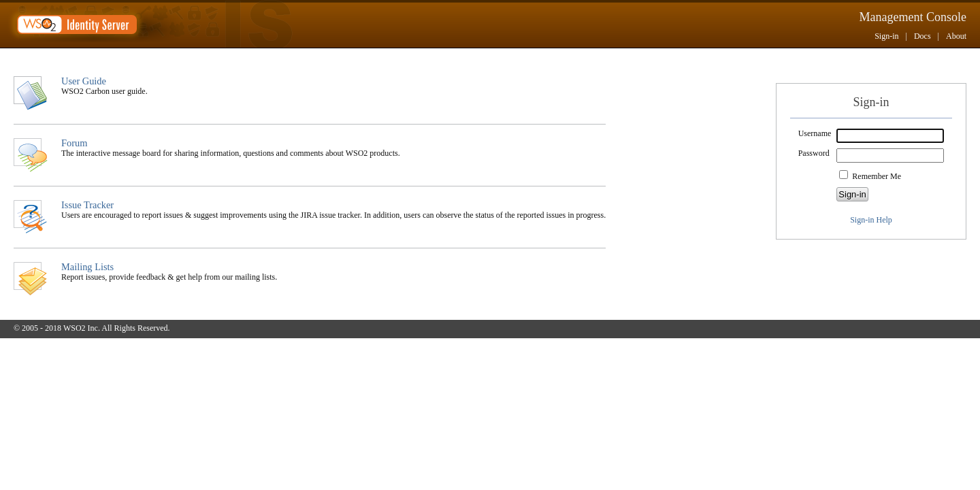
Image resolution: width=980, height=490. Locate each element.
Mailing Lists (87, 267)
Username (815, 133)
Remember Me (877, 176)
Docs (922, 36)
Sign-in (886, 36)
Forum (74, 143)
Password (814, 153)
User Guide (84, 81)
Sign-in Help (871, 220)
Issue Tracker (87, 205)
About (956, 36)
